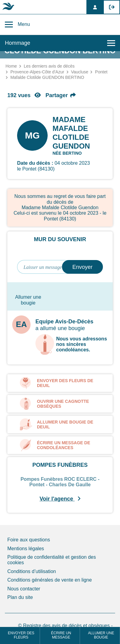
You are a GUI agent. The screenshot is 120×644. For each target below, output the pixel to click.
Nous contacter (24, 589)
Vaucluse (80, 72)
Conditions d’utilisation (32, 571)
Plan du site (20, 597)
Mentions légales (26, 549)
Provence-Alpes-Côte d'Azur (37, 72)
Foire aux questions (29, 540)
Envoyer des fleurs (21, 635)
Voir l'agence (60, 499)
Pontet (101, 72)
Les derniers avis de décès (49, 66)
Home (11, 66)
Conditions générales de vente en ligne (50, 580)
